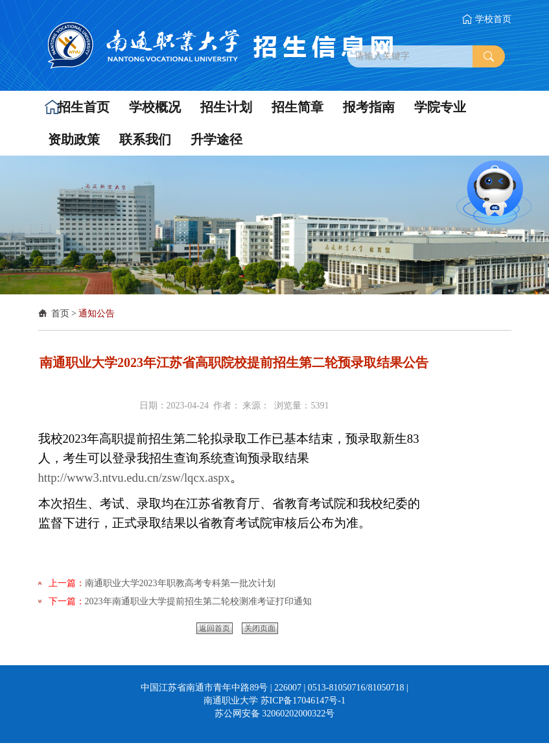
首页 (60, 313)
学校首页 (493, 19)
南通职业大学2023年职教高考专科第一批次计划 (180, 583)
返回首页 (215, 628)
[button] (79, 107)
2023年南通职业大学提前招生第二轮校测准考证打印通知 (198, 601)
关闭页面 (260, 628)
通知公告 (97, 313)
